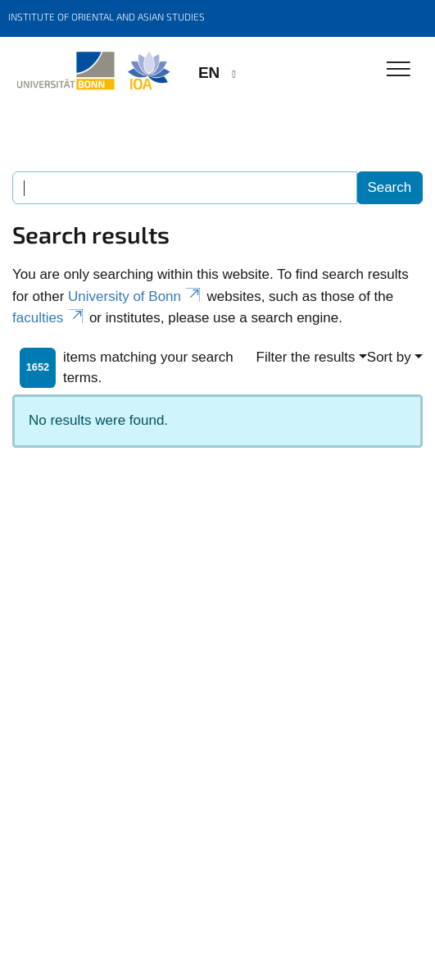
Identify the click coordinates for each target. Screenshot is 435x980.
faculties (49, 318)
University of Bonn (136, 296)
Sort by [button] (389, 357)
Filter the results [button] (306, 357)
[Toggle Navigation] (399, 70)
